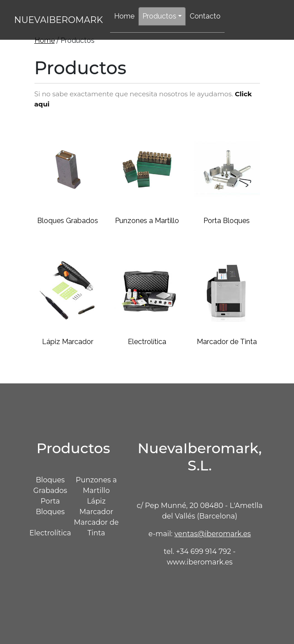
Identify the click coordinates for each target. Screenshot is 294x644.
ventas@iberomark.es (212, 534)
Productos (159, 16)
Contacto (205, 16)
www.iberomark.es (200, 562)
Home (124, 16)
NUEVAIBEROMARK (59, 20)
